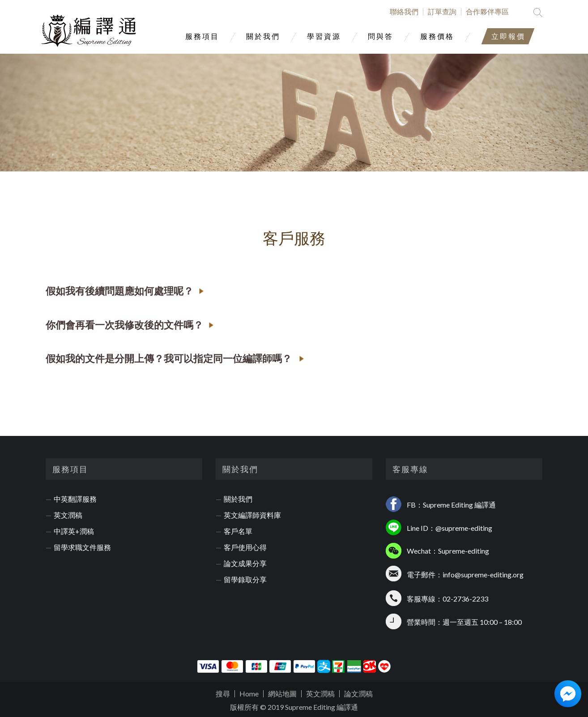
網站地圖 (282, 694)
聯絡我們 (404, 12)
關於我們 (263, 36)
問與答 (381, 36)
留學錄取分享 (245, 580)
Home (249, 694)
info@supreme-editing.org (483, 574)
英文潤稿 (68, 515)
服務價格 (437, 36)
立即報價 (508, 36)
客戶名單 (238, 531)
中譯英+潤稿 (74, 531)
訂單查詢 (442, 12)
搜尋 (223, 694)
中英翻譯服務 (75, 499)
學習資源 (324, 36)
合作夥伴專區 (487, 12)
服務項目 (202, 36)
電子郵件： (425, 574)
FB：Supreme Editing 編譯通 (451, 505)
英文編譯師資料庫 (252, 515)
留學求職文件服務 (82, 547)
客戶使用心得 (245, 547)
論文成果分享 (245, 563)
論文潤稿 (358, 694)
